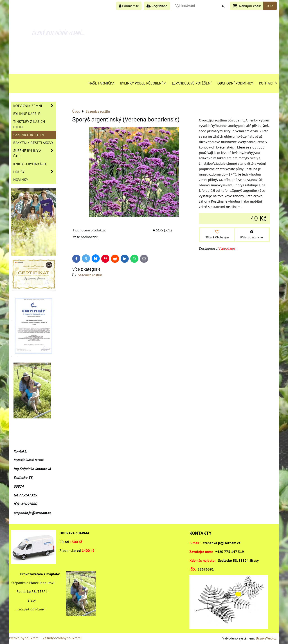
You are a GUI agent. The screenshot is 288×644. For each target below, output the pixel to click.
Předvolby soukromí (24, 638)
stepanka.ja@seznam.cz (222, 543)
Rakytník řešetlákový (33, 143)
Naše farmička (101, 83)
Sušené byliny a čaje (35, 153)
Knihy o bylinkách (30, 164)
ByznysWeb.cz (266, 638)
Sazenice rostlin (90, 275)
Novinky (21, 180)
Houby (35, 172)
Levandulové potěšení (192, 83)
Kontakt (268, 83)
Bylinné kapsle (27, 114)
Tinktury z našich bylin (29, 124)
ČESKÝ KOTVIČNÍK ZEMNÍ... (58, 33)
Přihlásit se (129, 6)
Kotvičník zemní (35, 106)
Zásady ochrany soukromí (62, 638)
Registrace (157, 6)
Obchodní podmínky (235, 83)
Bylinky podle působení (143, 83)
